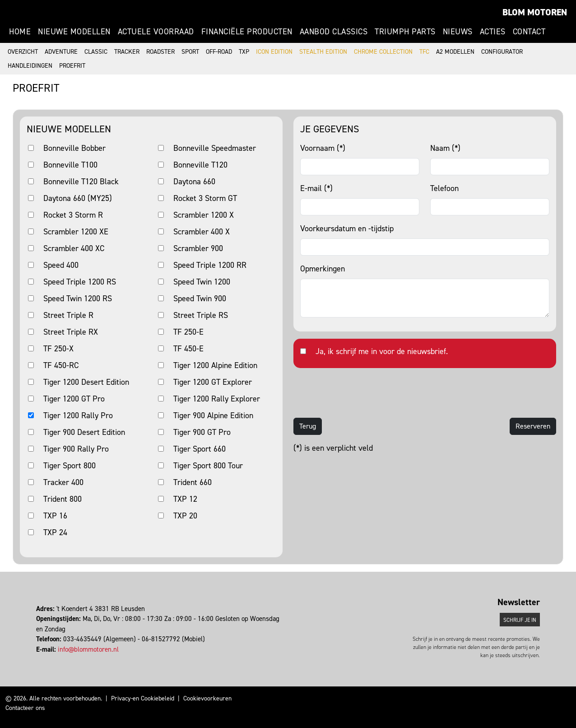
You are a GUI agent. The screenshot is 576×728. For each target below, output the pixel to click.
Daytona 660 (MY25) (78, 198)
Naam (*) (445, 148)
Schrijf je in (520, 620)
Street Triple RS (201, 315)
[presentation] (362, 393)
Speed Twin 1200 (202, 282)
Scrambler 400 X (202, 232)
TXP (244, 52)
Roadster (160, 52)
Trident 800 (63, 499)
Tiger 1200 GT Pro (74, 399)
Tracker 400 (63, 482)
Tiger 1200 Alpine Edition (215, 365)
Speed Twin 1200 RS (78, 299)
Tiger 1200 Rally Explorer (217, 399)
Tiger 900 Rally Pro (76, 449)
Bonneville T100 (70, 165)
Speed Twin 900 (200, 299)
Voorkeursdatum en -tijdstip (347, 229)
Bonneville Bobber (74, 148)
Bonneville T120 (200, 165)
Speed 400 (61, 265)
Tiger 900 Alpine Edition (213, 415)
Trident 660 (193, 482)
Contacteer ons (25, 708)
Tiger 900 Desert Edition (84, 432)
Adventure (61, 52)
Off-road (219, 52)
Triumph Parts (405, 32)
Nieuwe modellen (74, 32)
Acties (493, 32)
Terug (308, 426)
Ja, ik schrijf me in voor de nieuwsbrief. (382, 351)
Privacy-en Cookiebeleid (143, 698)
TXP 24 (55, 532)
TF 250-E (188, 332)
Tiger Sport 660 (200, 449)
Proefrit (72, 66)
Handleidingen (30, 66)
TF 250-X (58, 349)
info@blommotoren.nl (88, 649)
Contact (529, 32)
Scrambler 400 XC (74, 248)
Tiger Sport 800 (70, 466)
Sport (190, 52)
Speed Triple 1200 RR (210, 265)
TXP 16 (55, 516)
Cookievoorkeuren (207, 698)
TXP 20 (185, 516)
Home (20, 32)
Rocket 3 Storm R (73, 215)
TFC (424, 52)
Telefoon (444, 188)
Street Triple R (68, 315)
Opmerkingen (323, 269)
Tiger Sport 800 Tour (208, 466)
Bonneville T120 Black (81, 182)
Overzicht (23, 52)
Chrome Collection (383, 52)
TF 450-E (188, 349)
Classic (96, 52)
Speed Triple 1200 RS (80, 282)
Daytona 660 (194, 182)
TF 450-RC (61, 365)
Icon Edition (274, 52)
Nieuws (458, 32)
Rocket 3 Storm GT (205, 198)
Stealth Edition (323, 52)
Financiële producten (247, 32)
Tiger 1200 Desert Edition (86, 382)
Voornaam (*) (323, 148)
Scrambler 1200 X (204, 215)
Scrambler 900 (198, 248)
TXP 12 (185, 499)
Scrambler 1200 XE (76, 232)
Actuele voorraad (156, 32)
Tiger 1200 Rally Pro (78, 415)
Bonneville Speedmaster (215, 148)
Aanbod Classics (334, 32)
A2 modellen (455, 52)
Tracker (127, 52)
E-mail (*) (316, 188)
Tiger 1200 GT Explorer (213, 382)
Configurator (502, 52)
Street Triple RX (71, 332)
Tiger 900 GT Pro (202, 432)
